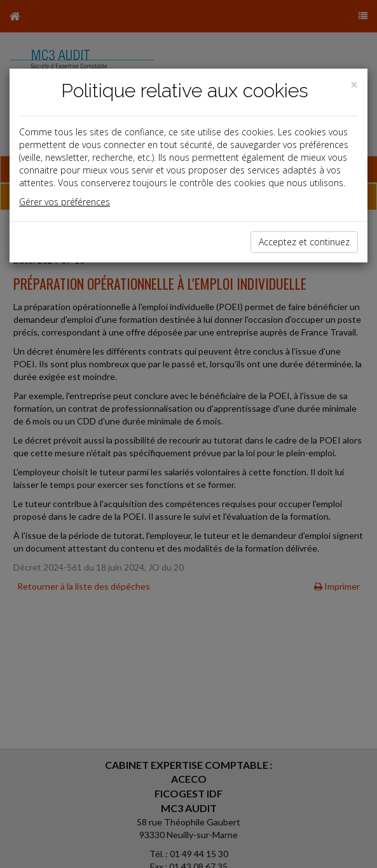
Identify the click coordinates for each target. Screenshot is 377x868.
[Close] (354, 85)
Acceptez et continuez (304, 242)
